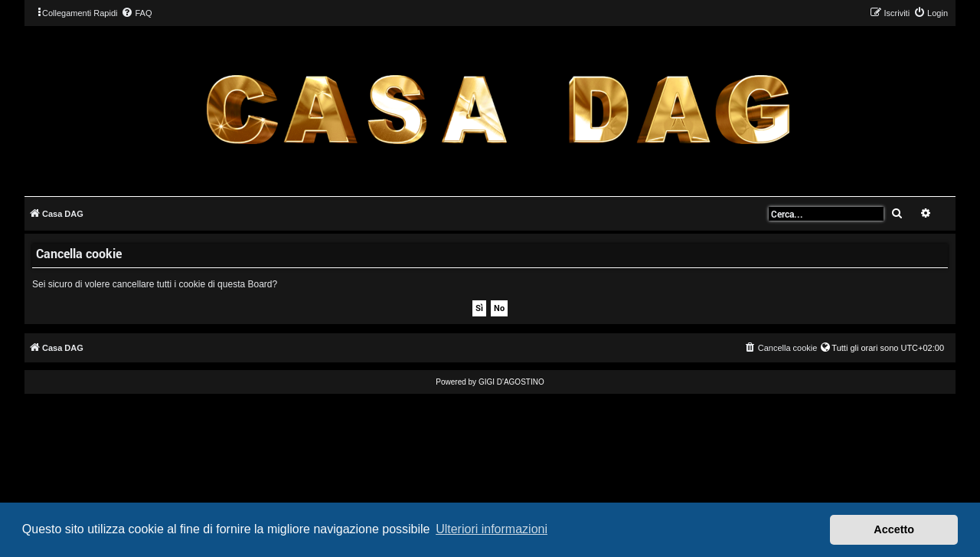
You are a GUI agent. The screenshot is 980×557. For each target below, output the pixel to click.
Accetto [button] (894, 529)
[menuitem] (136, 13)
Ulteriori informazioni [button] (492, 529)
